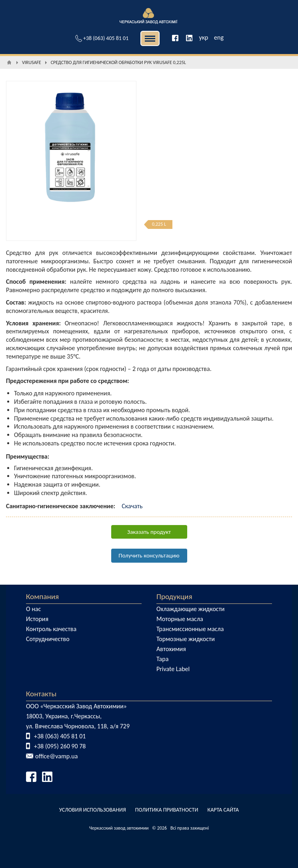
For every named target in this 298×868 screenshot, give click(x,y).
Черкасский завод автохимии (119, 828)
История (37, 619)
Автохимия (171, 649)
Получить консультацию (149, 555)
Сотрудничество (48, 639)
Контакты (41, 694)
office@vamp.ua (56, 756)
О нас (33, 609)
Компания (42, 596)
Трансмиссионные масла (190, 629)
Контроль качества (51, 629)
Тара (162, 659)
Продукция (174, 596)
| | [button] (150, 38)
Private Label (173, 669)
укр (203, 37)
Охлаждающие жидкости (191, 609)
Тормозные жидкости (186, 639)
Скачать (132, 506)
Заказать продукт (149, 532)
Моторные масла (180, 619)
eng (219, 37)
